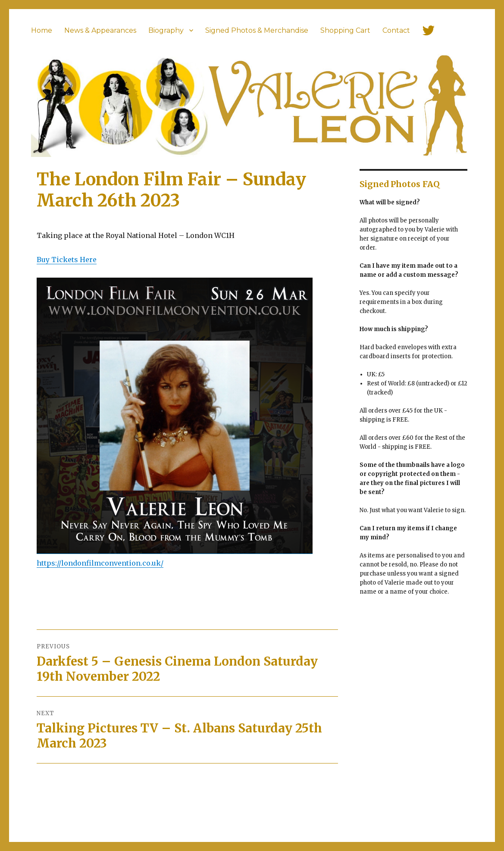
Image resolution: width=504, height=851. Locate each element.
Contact (396, 30)
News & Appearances (100, 30)
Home (42, 30)
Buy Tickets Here (67, 260)
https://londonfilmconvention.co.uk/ (100, 563)
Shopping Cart (345, 30)
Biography (166, 30)
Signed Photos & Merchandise (257, 30)
